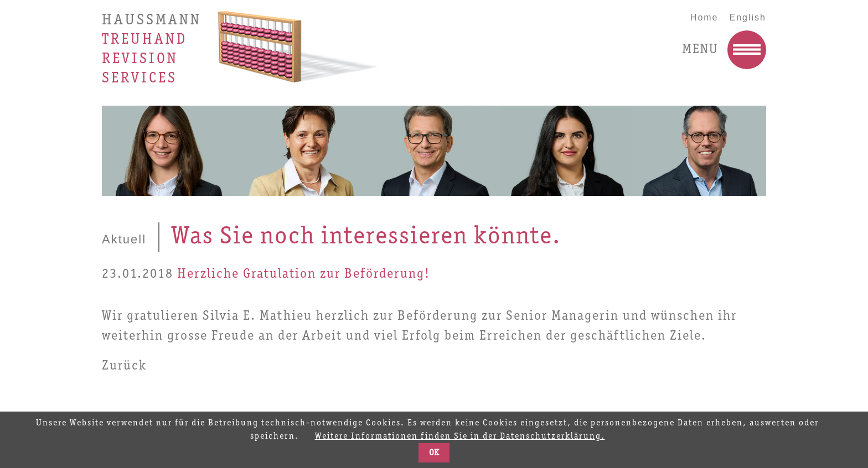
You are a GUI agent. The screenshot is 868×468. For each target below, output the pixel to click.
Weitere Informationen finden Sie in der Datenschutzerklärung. (460, 436)
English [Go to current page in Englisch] (748, 17)
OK (434, 453)
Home (704, 17)
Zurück (124, 366)
